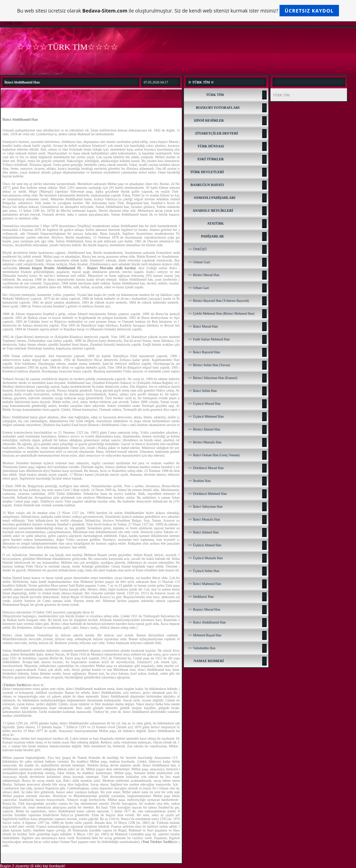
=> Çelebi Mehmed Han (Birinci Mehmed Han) (221, 314)
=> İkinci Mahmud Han (205, 584)
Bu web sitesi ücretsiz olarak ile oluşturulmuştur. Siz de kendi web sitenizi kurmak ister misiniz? (178, 11)
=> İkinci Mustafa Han (204, 519)
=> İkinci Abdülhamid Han (207, 622)
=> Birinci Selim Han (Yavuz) (209, 365)
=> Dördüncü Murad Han (206, 468)
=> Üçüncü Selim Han (204, 571)
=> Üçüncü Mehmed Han (206, 416)
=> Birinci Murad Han (204, 275)
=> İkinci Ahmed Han (203, 532)
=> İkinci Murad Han (203, 326)
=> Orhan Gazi (199, 288)
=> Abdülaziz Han (201, 597)
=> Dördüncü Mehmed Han (207, 494)
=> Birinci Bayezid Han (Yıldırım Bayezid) (219, 301)
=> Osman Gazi (199, 262)
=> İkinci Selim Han (202, 391)
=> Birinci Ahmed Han (204, 429)
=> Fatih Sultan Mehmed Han (209, 339)
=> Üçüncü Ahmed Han (205, 545)
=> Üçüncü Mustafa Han (205, 558)
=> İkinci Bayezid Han (204, 352)
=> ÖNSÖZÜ (197, 249)
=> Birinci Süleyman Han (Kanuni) (213, 378)
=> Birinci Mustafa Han (205, 442)
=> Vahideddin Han (202, 648)
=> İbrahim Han (199, 481)
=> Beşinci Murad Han (204, 609)
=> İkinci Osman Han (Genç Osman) (214, 455)
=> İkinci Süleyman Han (205, 507)
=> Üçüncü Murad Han (204, 404)
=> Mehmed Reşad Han (205, 635)
